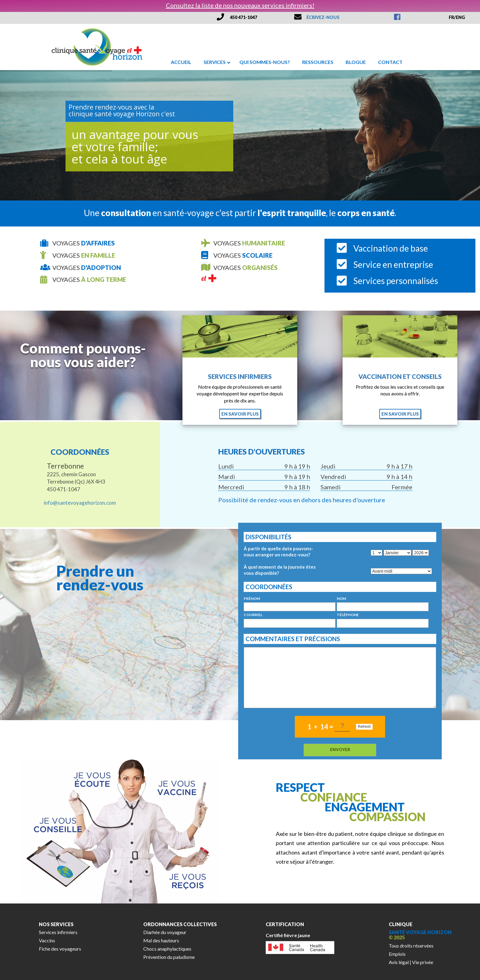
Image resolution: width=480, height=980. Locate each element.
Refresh (364, 727)
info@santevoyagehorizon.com (80, 503)
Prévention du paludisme (169, 957)
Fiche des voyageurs (60, 949)
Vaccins (47, 940)
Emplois (397, 954)
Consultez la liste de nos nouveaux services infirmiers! (240, 5)
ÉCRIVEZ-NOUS (323, 17)
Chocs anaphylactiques (167, 949)
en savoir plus (240, 414)
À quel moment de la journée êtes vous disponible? (280, 570)
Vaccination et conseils (400, 376)
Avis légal (399, 962)
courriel (253, 615)
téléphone (348, 615)
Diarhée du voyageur (165, 932)
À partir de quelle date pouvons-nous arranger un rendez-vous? (278, 552)
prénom (252, 599)
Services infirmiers (240, 376)
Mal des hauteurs (161, 940)
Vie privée (423, 962)
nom (341, 599)
